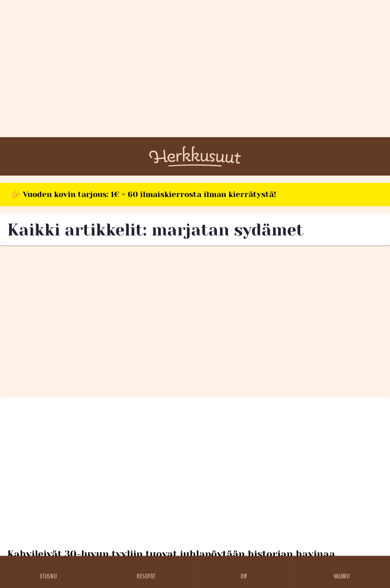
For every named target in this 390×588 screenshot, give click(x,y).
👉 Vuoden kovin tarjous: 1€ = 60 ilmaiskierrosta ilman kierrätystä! (144, 194)
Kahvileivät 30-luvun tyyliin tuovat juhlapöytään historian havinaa (171, 554)
